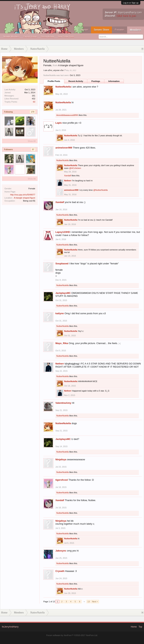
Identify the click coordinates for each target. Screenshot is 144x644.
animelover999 (64, 148)
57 (33, 149)
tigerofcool (62, 480)
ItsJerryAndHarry (10, 627)
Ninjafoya (61, 459)
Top (140, 627)
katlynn (60, 313)
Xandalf (68, 176)
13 (89, 602)
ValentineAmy (63, 403)
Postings (96, 81)
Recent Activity (47, 37)
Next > (95, 602)
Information (114, 81)
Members (136, 30)
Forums (119, 30)
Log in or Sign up (131, 3)
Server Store (101, 30)
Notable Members (11, 37)
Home (85, 30)
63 (34, 102)
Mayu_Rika (62, 343)
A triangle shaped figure (24, 198)
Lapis (59, 123)
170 (33, 112)
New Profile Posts (66, 37)
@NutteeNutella (100, 190)
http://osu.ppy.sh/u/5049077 (23, 195)
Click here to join (126, 16)
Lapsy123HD (63, 232)
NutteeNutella (63, 87)
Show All (32, 141)
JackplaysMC (63, 293)
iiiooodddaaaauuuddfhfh (67, 115)
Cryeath (60, 571)
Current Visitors (30, 37)
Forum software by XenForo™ (72, 635)
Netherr (68, 181)
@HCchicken (75, 168)
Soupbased (62, 264)
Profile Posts (54, 81)
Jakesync (61, 551)
